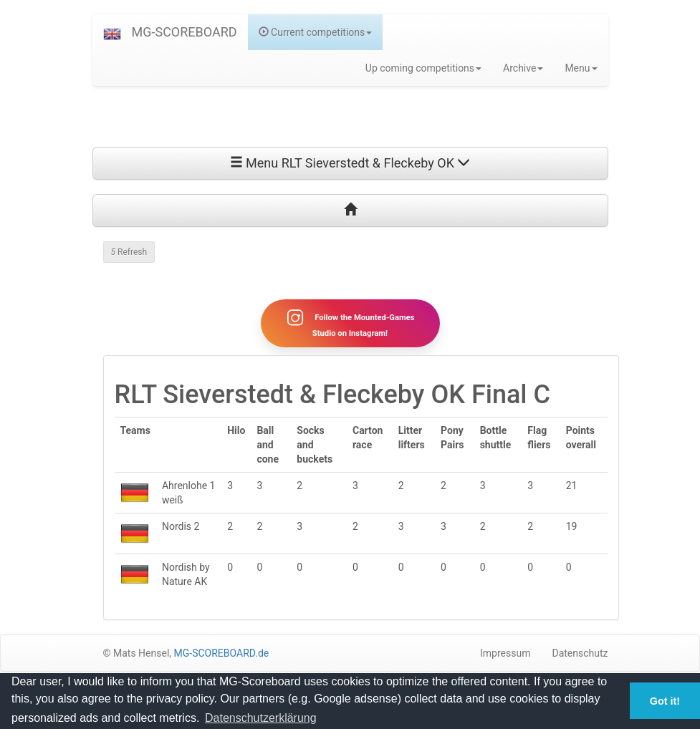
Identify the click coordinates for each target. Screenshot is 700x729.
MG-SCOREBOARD (184, 32)
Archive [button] (523, 68)
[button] (112, 32)
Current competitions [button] (316, 32)
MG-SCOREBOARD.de (222, 653)
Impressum (505, 653)
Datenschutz (580, 653)
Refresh (129, 252)
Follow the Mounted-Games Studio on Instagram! (350, 323)
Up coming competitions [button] (423, 68)
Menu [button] (581, 68)
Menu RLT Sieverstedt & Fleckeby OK (350, 163)
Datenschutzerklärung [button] (261, 718)
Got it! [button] (665, 701)
